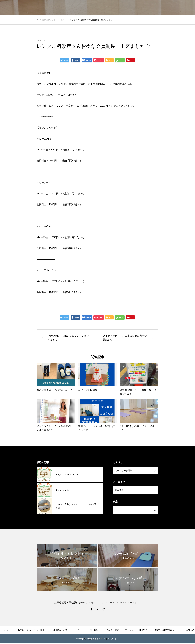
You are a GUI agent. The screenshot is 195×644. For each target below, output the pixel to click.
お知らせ (78, 630)
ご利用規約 (93, 630)
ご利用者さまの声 (59, 630)
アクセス (129, 630)
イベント (8, 630)
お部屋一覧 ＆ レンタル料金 (31, 630)
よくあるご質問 (112, 630)
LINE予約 (144, 630)
